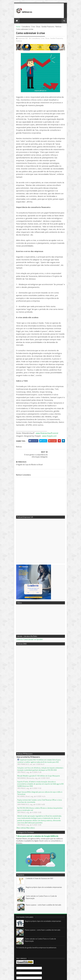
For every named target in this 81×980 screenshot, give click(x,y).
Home (13, 27)
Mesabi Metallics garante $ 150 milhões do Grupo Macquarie (34, 711)
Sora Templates (23, 975)
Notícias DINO (16, 949)
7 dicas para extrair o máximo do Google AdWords (32, 765)
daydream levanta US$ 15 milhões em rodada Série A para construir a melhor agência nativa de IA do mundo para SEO (38, 696)
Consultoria (21, 27)
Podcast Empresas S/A (19, 938)
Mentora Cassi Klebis (19, 941)
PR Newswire (16, 952)
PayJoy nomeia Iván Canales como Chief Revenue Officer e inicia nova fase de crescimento (39, 732)
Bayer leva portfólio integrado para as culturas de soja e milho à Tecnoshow (39, 725)
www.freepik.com (44, 383)
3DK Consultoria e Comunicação (22, 944)
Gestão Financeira (43, 27)
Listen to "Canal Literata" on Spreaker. (25, 575)
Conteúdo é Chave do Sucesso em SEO (34, 810)
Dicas (33, 27)
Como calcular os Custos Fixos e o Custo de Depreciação (41, 828)
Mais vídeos (26, 757)
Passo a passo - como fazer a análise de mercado (39, 837)
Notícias (53, 27)
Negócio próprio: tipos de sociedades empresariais (39, 819)
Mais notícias (16, 757)
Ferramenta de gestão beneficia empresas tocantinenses (31, 880)
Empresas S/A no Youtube (20, 946)
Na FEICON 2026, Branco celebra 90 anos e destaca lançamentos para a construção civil (37, 740)
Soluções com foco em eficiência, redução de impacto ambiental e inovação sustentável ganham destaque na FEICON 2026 (39, 704)
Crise (28, 27)
